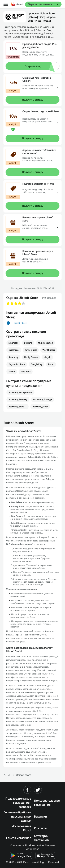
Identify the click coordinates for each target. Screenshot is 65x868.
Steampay (13, 343)
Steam (12, 372)
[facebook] (27, 790)
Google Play (37, 364)
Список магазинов (19, 838)
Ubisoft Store (19, 323)
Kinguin (47, 357)
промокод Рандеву (18, 399)
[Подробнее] (58, 54)
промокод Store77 (18, 407)
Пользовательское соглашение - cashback (18, 803)
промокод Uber (40, 407)
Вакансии (40, 817)
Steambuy (13, 357)
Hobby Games (31, 357)
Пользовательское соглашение (47, 803)
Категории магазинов (41, 838)
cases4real (14, 350)
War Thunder (49, 350)
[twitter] (38, 790)
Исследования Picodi (21, 828)
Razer (51, 364)
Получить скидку (32, 100)
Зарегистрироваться (40, 4)
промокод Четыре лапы (20, 392)
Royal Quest (31, 350)
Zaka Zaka (26, 372)
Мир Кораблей (45, 343)
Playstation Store (17, 364)
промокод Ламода (42, 399)
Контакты (40, 828)
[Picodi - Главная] (17, 4)
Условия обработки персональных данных (18, 817)
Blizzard (28, 343)
